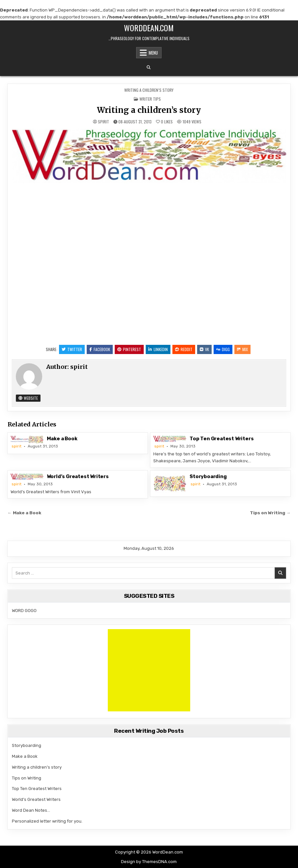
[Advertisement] (149, 670)
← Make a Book (25, 513)
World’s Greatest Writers (78, 476)
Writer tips (150, 99)
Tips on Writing (27, 778)
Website (28, 398)
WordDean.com (149, 28)
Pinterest (129, 349)
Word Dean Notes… (31, 810)
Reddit (184, 349)
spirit (104, 122)
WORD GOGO (24, 611)
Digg (223, 349)
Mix (242, 349)
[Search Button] (149, 67)
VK (204, 349)
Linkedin (158, 349)
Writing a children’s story (149, 110)
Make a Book (62, 439)
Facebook (100, 349)
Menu (153, 53)
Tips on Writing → (270, 513)
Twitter (72, 349)
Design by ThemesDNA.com (149, 862)
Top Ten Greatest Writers (222, 439)
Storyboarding (208, 476)
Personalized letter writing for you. (47, 821)
